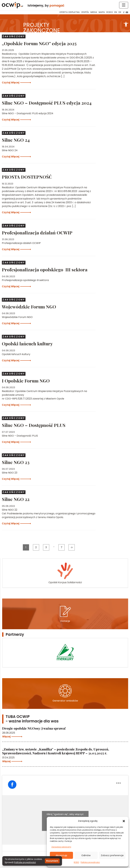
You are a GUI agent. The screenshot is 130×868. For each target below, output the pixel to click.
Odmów (86, 855)
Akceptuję (61, 855)
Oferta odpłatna (70, 12)
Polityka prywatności (90, 862)
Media (94, 12)
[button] (126, 24)
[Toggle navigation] (124, 5)
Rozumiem (52, 861)
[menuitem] (70, 12)
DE (120, 12)
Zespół (85, 12)
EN (116, 12)
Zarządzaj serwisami (61, 847)
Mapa (102, 12)
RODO (76, 862)
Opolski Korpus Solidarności (65, 573)
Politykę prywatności (25, 862)
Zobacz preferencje (112, 855)
